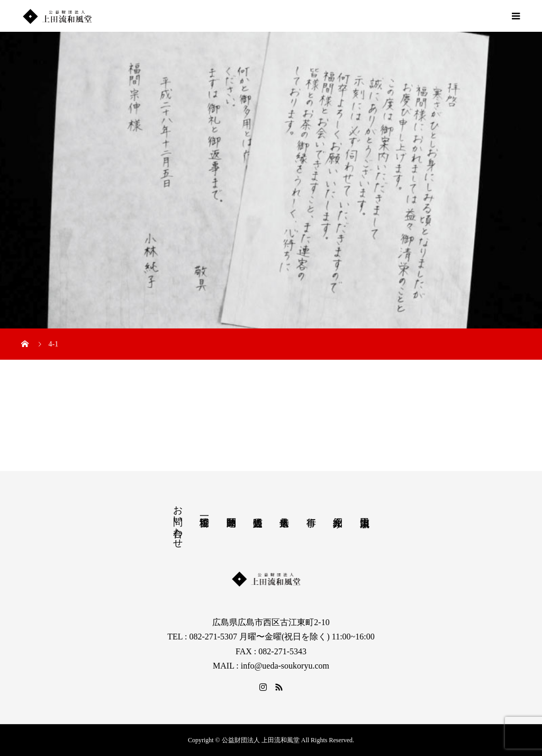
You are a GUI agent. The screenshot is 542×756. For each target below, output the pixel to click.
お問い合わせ (178, 521)
